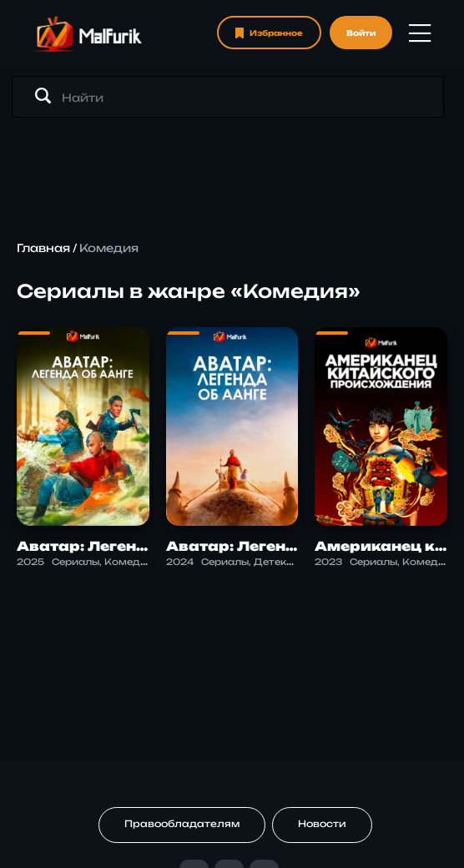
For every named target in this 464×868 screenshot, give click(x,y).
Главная (43, 248)
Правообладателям (182, 824)
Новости (322, 824)
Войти (361, 33)
